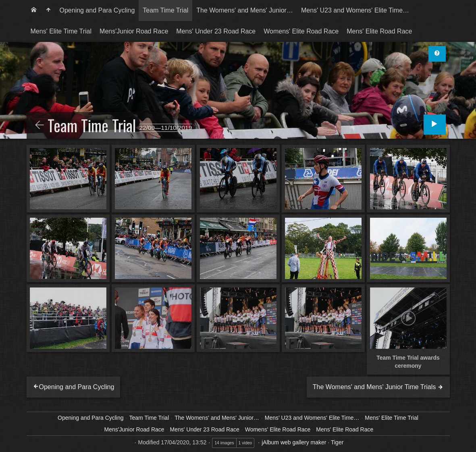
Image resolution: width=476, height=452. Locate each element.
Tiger (337, 442)
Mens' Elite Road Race (379, 31)
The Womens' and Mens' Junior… (245, 10)
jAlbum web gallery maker (294, 442)
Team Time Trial (165, 10)
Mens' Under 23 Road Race (216, 31)
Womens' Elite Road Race (301, 31)
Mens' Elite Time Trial (61, 31)
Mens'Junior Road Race (134, 31)
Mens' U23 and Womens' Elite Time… (355, 10)
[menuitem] (34, 10)
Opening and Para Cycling (97, 10)
